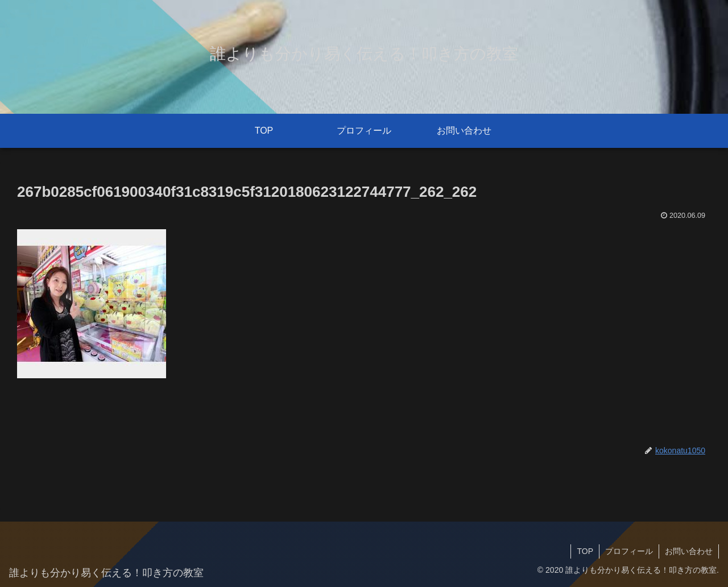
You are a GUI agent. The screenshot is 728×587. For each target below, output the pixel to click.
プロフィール (629, 551)
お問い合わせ (689, 551)
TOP (585, 551)
